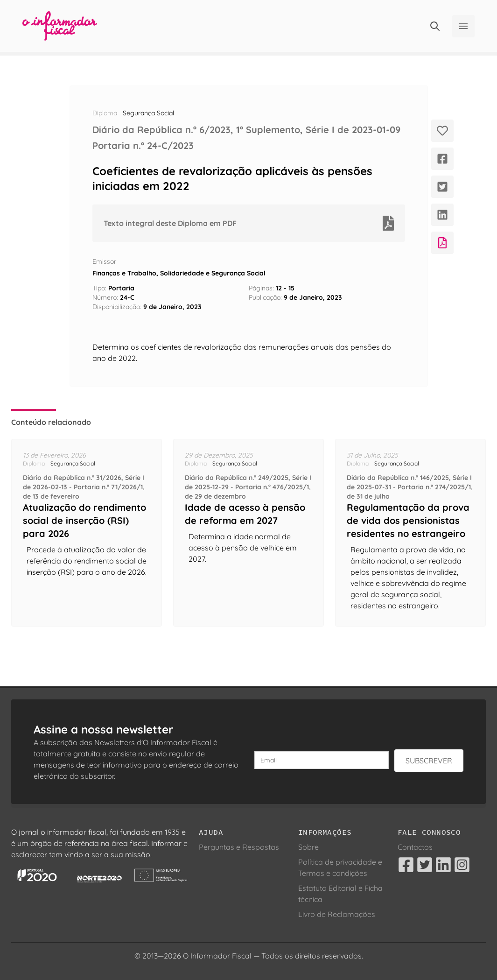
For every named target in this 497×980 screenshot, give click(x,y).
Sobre (308, 847)
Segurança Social (148, 113)
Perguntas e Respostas (239, 847)
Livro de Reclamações (337, 914)
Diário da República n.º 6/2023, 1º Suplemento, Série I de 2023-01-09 (246, 130)
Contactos (415, 847)
